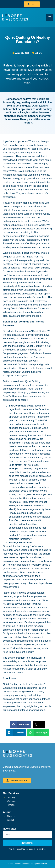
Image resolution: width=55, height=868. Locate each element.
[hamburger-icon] (49, 17)
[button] (21, 725)
